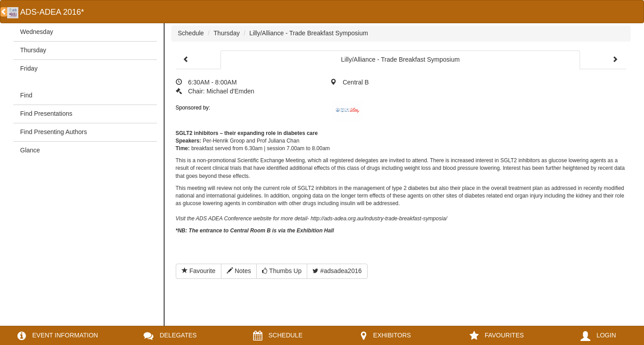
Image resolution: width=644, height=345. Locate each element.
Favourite (199, 271)
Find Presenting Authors (53, 132)
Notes (239, 271)
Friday (29, 68)
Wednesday (37, 32)
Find (26, 95)
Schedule (191, 33)
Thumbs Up (282, 271)
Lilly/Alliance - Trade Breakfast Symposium (309, 33)
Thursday (33, 50)
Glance (30, 150)
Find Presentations (46, 114)
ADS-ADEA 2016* (46, 12)
